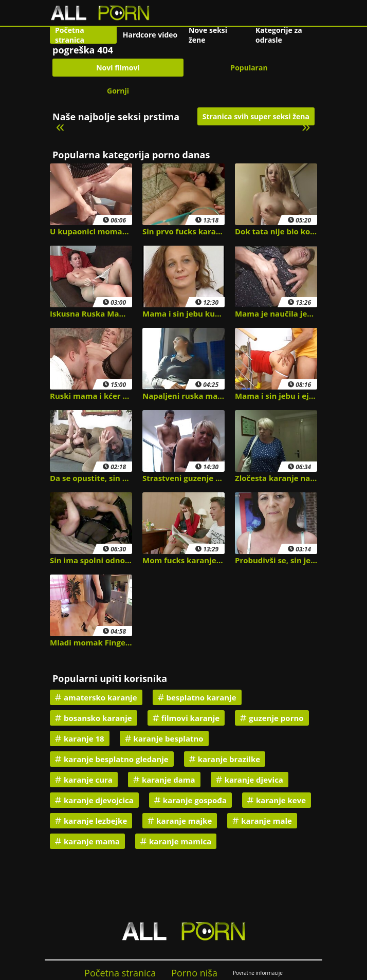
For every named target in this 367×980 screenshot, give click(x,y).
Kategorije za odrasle (279, 35)
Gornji (118, 91)
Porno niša (194, 973)
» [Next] (306, 126)
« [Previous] (60, 126)
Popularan (249, 68)
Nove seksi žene (208, 35)
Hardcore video (150, 35)
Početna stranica (70, 35)
